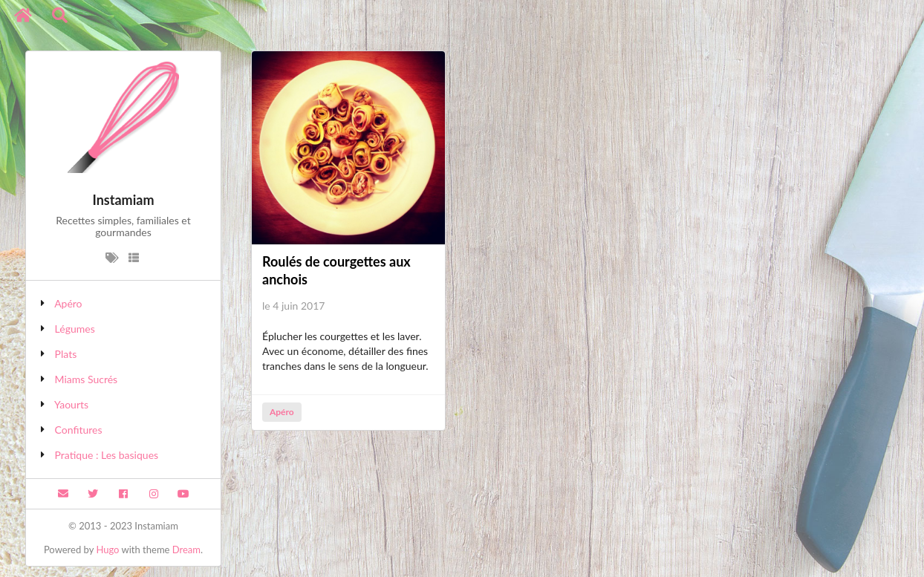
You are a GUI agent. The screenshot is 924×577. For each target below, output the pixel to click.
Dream (186, 550)
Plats (66, 354)
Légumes (75, 329)
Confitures (79, 430)
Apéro (68, 303)
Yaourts (71, 404)
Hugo (107, 550)
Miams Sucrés (87, 379)
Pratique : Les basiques (107, 455)
